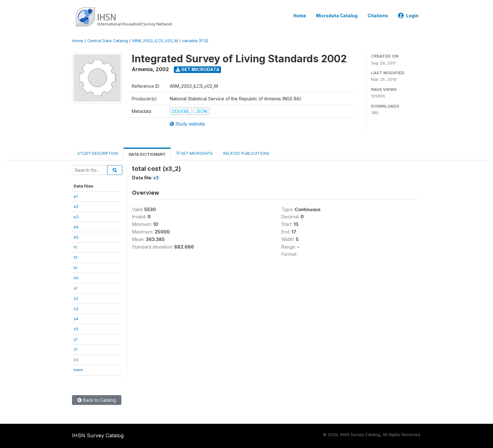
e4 (76, 227)
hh (76, 278)
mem (78, 370)
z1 (75, 349)
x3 (76, 309)
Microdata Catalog (337, 16)
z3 (76, 360)
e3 (76, 217)
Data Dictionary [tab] (147, 154)
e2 (76, 206)
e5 (76, 237)
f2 (76, 257)
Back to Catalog (97, 400)
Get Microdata (198, 69)
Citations (378, 16)
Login (408, 16)
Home (300, 16)
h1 (75, 268)
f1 (75, 247)
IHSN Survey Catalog (98, 435)
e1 (76, 196)
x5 (76, 329)
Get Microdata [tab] (194, 153)
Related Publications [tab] (246, 153)
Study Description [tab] (98, 153)
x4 (76, 319)
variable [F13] (195, 41)
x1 (75, 288)
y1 (75, 339)
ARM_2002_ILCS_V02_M (155, 41)
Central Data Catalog (108, 41)
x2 (76, 298)
